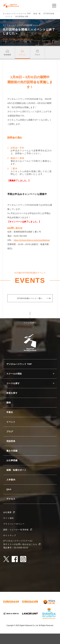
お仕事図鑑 (12, 460)
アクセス (11, 499)
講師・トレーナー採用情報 (16, 530)
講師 (9, 403)
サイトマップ (10, 535)
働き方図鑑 (12, 451)
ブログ (10, 432)
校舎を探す (12, 393)
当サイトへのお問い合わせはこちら (20, 544)
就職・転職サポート (16, 470)
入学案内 (11, 480)
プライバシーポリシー (14, 524)
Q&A (9, 489)
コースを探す (13, 383)
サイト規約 (9, 518)
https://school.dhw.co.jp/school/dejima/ (32, 240)
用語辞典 (11, 441)
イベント (11, 422)
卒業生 (10, 412)
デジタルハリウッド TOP (19, 364)
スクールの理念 (14, 374)
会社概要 (7, 512)
